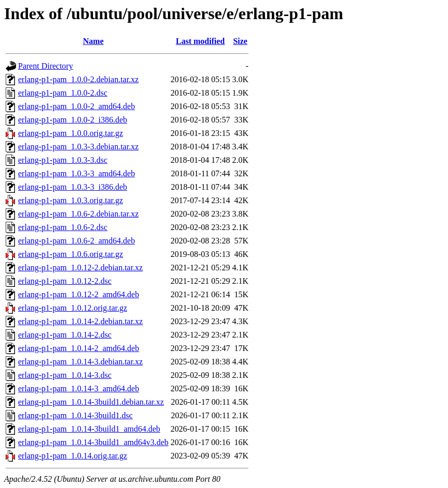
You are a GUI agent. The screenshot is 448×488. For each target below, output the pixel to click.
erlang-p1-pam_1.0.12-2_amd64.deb (79, 294)
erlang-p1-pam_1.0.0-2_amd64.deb (76, 106)
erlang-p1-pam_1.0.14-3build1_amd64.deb (89, 429)
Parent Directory (45, 66)
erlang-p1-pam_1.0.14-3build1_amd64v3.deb (93, 442)
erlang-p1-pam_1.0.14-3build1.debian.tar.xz (91, 402)
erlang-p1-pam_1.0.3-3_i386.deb (73, 187)
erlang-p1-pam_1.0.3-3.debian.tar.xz (78, 147)
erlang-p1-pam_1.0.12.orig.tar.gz (73, 308)
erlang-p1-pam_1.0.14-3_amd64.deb (79, 388)
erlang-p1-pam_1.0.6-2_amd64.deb (76, 241)
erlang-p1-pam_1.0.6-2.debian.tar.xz (78, 214)
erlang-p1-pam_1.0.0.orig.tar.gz (71, 133)
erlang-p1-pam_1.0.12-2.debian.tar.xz (80, 268)
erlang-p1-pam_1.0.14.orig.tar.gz (73, 456)
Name (94, 41)
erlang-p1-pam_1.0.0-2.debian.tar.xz (78, 79)
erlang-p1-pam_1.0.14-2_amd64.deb (79, 348)
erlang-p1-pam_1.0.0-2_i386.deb (73, 120)
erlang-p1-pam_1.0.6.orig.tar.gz (71, 254)
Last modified (200, 41)
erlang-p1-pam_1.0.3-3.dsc (63, 160)
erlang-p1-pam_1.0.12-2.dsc (65, 281)
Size (240, 41)
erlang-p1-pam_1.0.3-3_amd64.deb (76, 173)
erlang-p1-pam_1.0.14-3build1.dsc (75, 415)
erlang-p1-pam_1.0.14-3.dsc (65, 375)
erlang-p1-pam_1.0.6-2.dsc (63, 227)
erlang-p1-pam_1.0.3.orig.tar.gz (71, 200)
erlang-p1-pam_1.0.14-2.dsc (65, 335)
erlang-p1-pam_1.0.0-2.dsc (63, 93)
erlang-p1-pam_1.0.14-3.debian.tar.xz (80, 362)
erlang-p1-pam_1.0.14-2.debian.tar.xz (80, 321)
